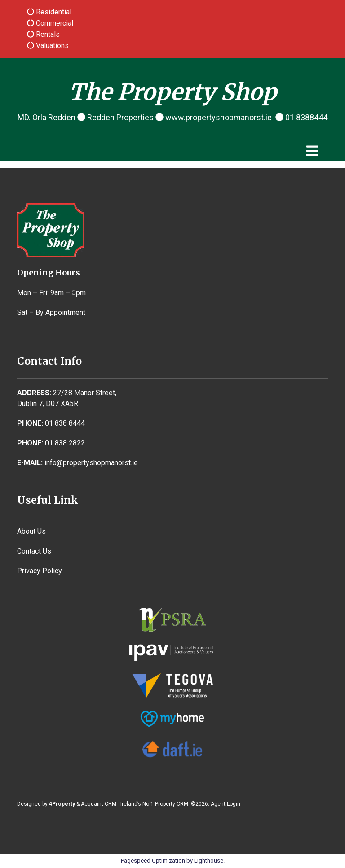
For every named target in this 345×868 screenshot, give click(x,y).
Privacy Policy (40, 571)
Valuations (51, 46)
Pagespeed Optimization (153, 861)
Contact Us (34, 551)
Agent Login (226, 804)
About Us (31, 531)
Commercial (54, 23)
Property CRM (172, 804)
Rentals (47, 34)
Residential (53, 12)
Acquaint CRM (99, 804)
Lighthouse (209, 861)
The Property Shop (173, 92)
